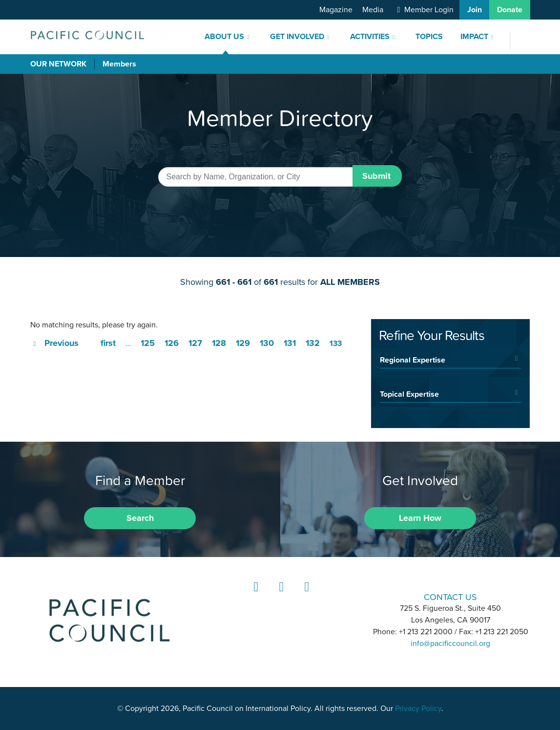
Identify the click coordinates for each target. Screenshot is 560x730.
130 (267, 343)
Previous (62, 343)
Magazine (336, 10)
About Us (224, 37)
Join (475, 10)
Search (140, 518)
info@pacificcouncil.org (450, 644)
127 (195, 343)
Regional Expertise (413, 360)
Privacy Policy (418, 709)
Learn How (420, 518)
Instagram (280, 596)
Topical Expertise (409, 394)
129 (243, 343)
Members (119, 64)
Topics (429, 37)
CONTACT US (450, 597)
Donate (510, 10)
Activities (370, 37)
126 (172, 343)
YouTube (305, 596)
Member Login (429, 10)
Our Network (58, 64)
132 (313, 343)
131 (290, 343)
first (108, 343)
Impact (474, 37)
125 (148, 343)
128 (219, 343)
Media (373, 10)
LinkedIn (254, 596)
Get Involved (297, 37)
